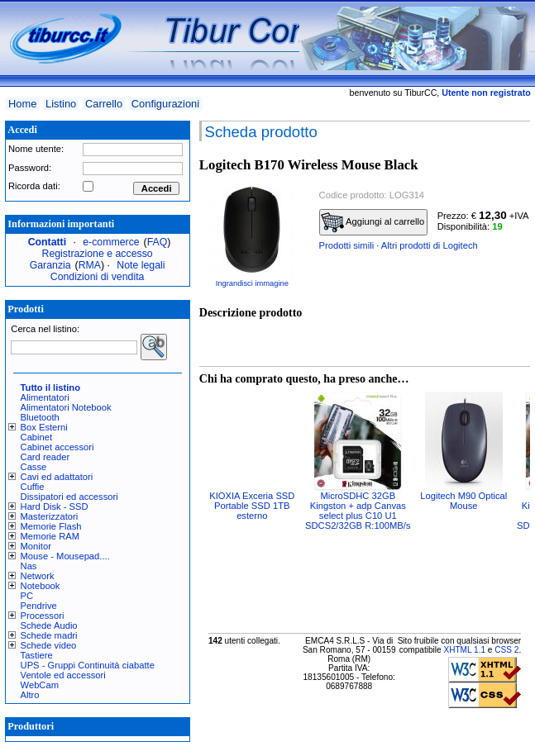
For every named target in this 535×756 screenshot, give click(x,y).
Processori (43, 616)
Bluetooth (40, 417)
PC (27, 596)
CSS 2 (506, 650)
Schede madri (49, 635)
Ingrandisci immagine (252, 283)
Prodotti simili (347, 245)
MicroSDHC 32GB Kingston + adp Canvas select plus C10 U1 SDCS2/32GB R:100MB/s (358, 511)
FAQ (158, 242)
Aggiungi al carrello (373, 222)
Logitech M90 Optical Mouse (463, 501)
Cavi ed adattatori (57, 477)
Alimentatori (45, 397)
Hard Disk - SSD (55, 506)
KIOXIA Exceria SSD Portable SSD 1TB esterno (252, 506)
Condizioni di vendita (98, 277)
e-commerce (111, 242)
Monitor (36, 546)
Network (38, 576)
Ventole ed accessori (63, 675)
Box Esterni (44, 427)
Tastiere (37, 655)
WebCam (40, 685)
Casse (34, 467)
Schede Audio (49, 625)
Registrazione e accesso (98, 254)
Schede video (49, 645)
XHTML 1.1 (464, 650)
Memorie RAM (50, 536)
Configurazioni (165, 104)
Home (22, 104)
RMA (90, 265)
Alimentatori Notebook (66, 407)
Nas (29, 566)
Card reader (45, 457)
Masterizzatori (50, 516)
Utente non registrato (486, 93)
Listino (61, 104)
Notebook (41, 586)
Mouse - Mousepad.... (65, 556)
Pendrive (39, 606)
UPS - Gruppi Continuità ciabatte (88, 665)
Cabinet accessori (57, 447)
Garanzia (50, 265)
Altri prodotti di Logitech (430, 245)
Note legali (141, 265)
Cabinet (37, 437)
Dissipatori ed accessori (69, 497)
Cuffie (33, 487)
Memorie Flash (51, 526)
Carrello (104, 104)
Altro (30, 695)
